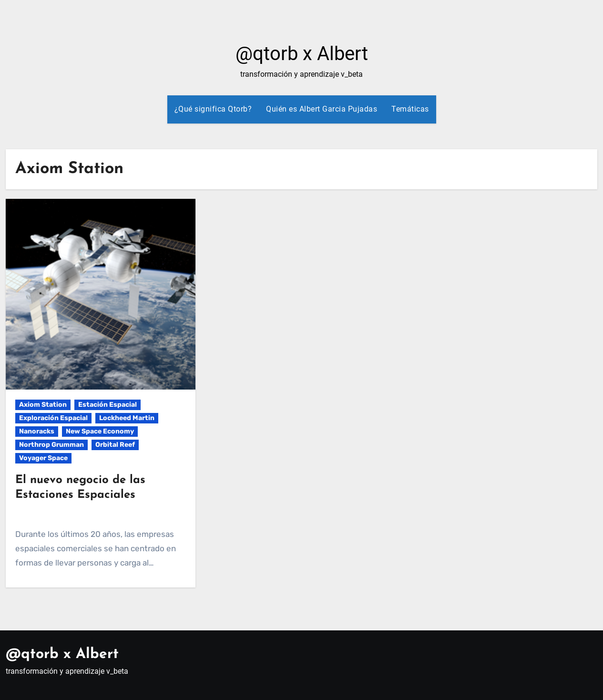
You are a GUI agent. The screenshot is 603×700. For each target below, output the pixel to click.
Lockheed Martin (127, 418)
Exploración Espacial (53, 418)
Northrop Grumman (51, 445)
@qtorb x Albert (302, 54)
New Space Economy (100, 431)
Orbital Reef (115, 445)
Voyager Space (43, 458)
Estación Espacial (107, 405)
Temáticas (410, 109)
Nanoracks (37, 431)
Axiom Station (43, 405)
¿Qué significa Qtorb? (213, 109)
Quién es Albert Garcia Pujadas (322, 109)
